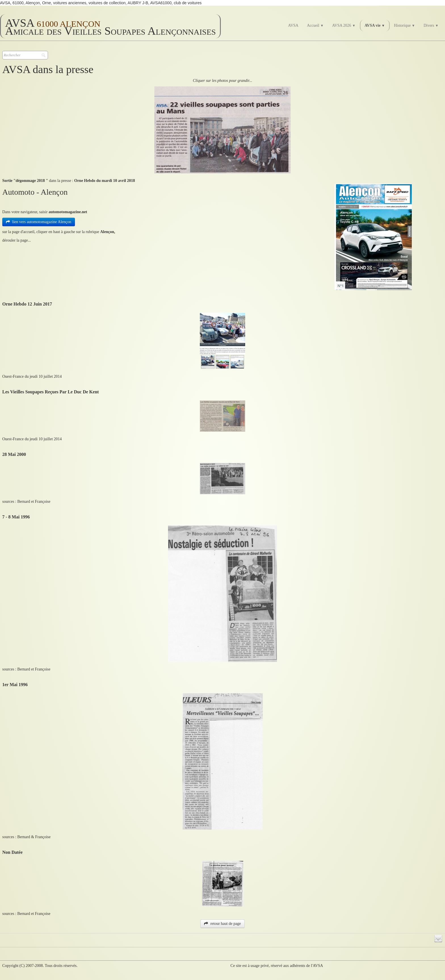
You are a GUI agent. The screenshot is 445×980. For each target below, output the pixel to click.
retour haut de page (222, 924)
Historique (404, 25)
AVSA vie (375, 25)
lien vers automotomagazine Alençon (39, 222)
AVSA (293, 25)
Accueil (315, 25)
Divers (431, 25)
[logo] (110, 26)
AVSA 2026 (344, 25)
